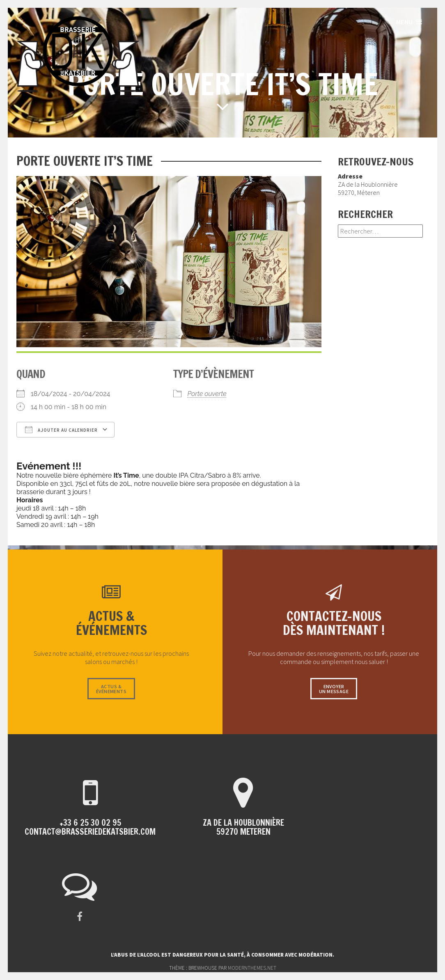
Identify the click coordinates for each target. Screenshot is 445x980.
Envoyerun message (334, 689)
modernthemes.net (252, 968)
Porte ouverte (207, 394)
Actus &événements (111, 689)
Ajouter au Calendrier (61, 430)
